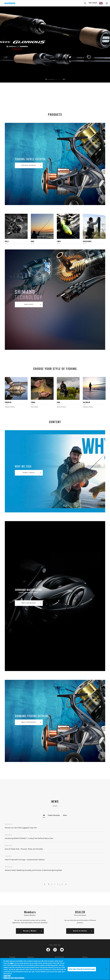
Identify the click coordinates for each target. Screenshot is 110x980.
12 (62, 884)
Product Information (54, 815)
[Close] (107, 969)
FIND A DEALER (93, 3)
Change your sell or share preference (14, 978)
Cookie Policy (7, 976)
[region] (55, 969)
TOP (104, 944)
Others (65, 815)
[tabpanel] (55, 41)
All (44, 815)
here (12, 963)
